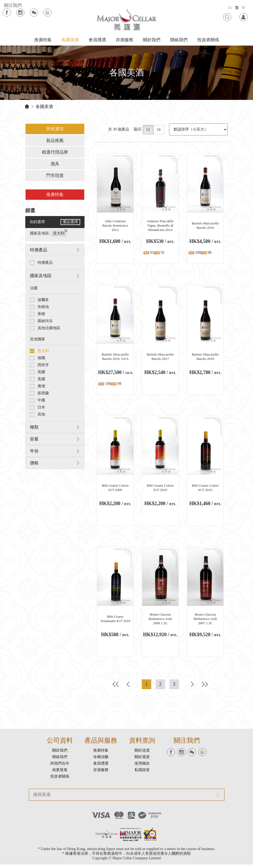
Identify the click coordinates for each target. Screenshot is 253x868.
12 (149, 131)
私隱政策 (142, 773)
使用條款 (142, 767)
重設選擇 (70, 223)
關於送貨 (142, 754)
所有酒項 (55, 130)
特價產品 (38, 251)
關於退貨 (142, 760)
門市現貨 (55, 177)
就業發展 (60, 773)
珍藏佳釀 (101, 760)
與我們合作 (60, 767)
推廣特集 (43, 40)
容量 (34, 440)
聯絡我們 (179, 40)
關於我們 (152, 40)
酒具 (55, 165)
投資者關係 (208, 40)
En (230, 8)
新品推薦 (55, 142)
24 (159, 131)
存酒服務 (124, 40)
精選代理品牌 (55, 153)
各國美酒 (70, 40)
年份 (34, 452)
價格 (34, 464)
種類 (34, 428)
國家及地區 (40, 277)
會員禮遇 (97, 40)
